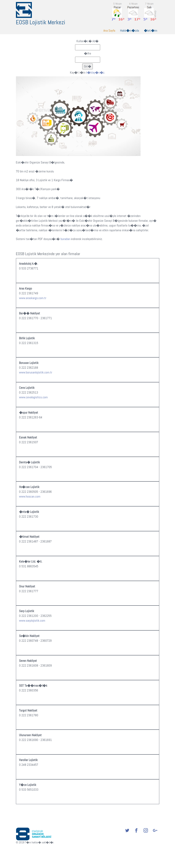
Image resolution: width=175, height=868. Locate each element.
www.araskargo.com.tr (33, 298)
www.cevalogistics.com (33, 397)
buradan (65, 239)
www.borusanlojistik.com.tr (36, 372)
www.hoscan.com (30, 496)
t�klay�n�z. (95, 72)
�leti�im (151, 31)
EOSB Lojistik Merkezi (41, 22)
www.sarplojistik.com (32, 621)
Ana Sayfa (109, 31)
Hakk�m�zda (130, 31)
